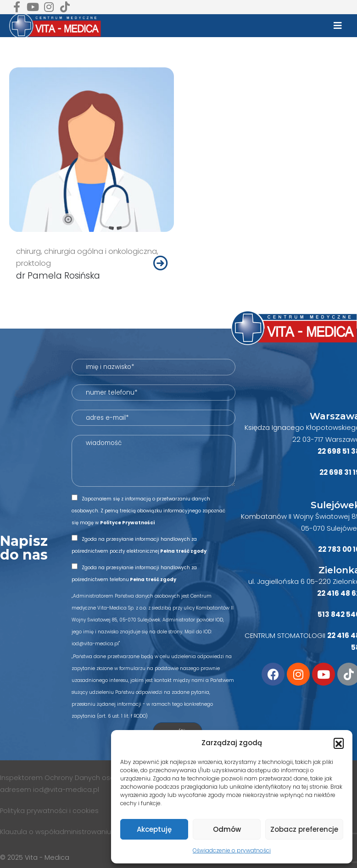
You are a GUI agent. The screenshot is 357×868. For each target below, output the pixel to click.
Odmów (227, 829)
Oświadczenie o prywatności (232, 850)
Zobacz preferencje (304, 829)
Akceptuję (154, 829)
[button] (339, 743)
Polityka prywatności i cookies (50, 811)
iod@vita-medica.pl (66, 790)
